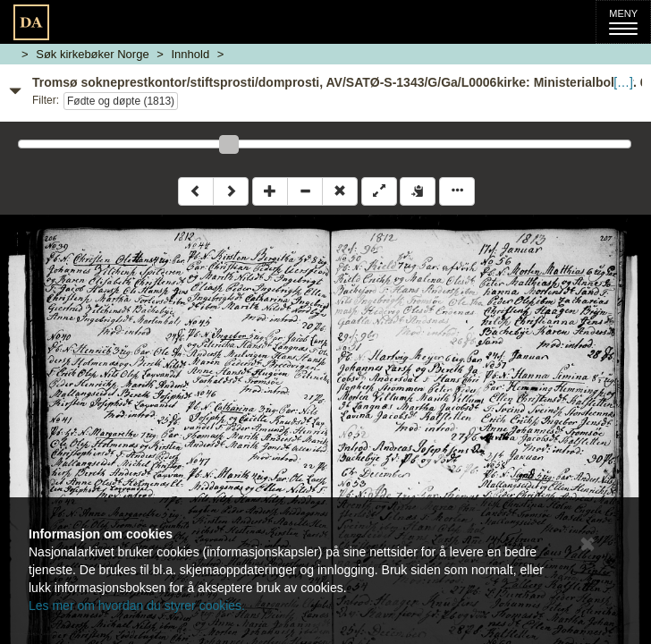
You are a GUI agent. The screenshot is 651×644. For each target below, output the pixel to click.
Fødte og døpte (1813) (121, 101)
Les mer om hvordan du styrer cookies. (137, 606)
